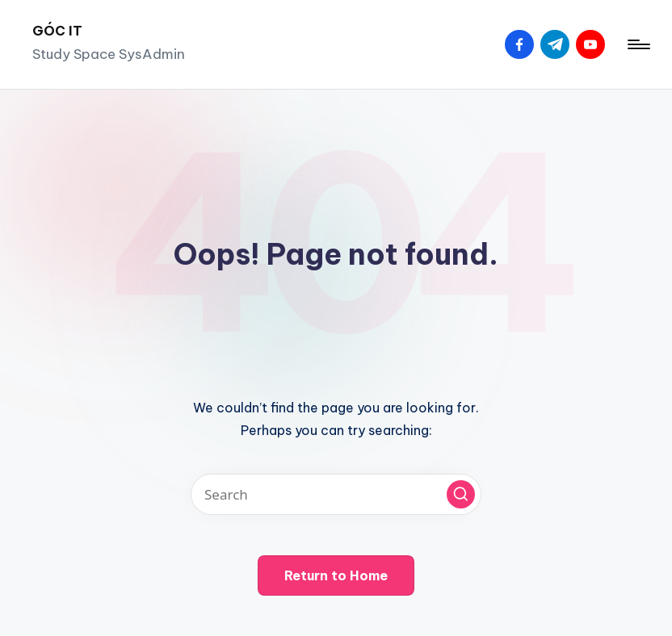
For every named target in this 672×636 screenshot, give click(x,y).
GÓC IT (57, 31)
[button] (461, 494)
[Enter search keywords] (336, 494)
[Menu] (638, 44)
